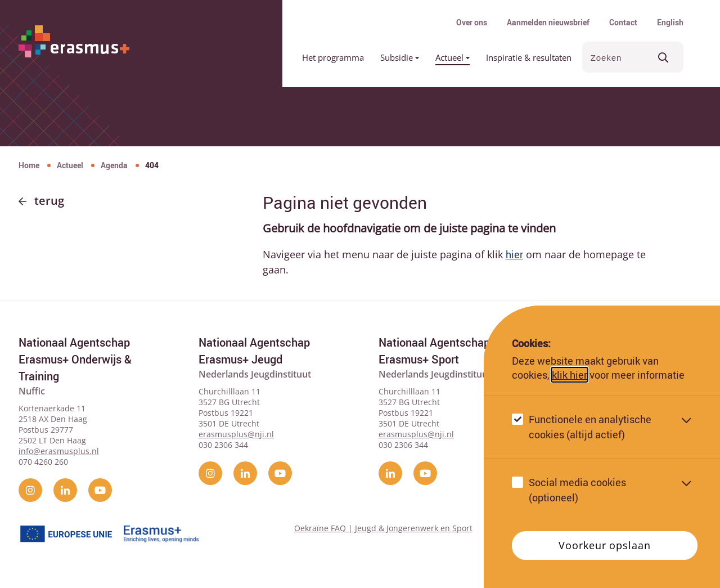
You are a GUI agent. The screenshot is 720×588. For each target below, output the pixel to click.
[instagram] (30, 490)
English (670, 22)
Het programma (333, 57)
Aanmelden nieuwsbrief (548, 22)
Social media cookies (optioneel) (577, 490)
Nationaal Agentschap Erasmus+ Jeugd (254, 351)
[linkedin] (65, 490)
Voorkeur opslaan (604, 545)
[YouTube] (100, 490)
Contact (623, 22)
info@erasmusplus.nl (59, 451)
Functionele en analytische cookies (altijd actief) (590, 427)
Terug (49, 201)
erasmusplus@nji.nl (236, 434)
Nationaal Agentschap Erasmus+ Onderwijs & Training (75, 359)
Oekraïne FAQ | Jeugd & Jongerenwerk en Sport (383, 528)
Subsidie (400, 57)
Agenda (114, 165)
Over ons (472, 22)
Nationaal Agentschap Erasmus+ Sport (434, 351)
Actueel (453, 57)
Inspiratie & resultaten (529, 57)
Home (29, 165)
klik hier (570, 375)
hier (514, 254)
